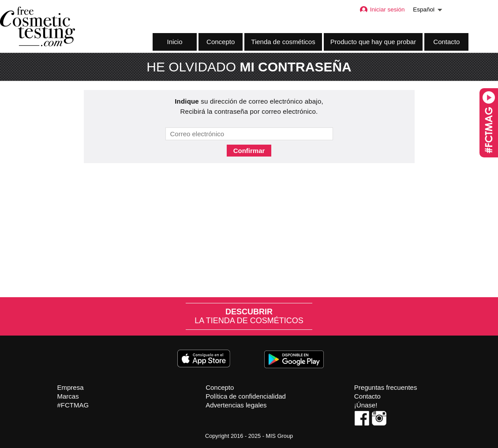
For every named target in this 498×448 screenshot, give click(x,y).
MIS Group (279, 436)
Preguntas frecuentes (386, 387)
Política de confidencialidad (246, 396)
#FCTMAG (73, 405)
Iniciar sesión (382, 9)
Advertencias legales (236, 405)
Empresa (71, 387)
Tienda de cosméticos (283, 42)
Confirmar (249, 151)
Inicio (174, 42)
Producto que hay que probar (373, 42)
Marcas (68, 396)
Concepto (221, 42)
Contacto (446, 42)
